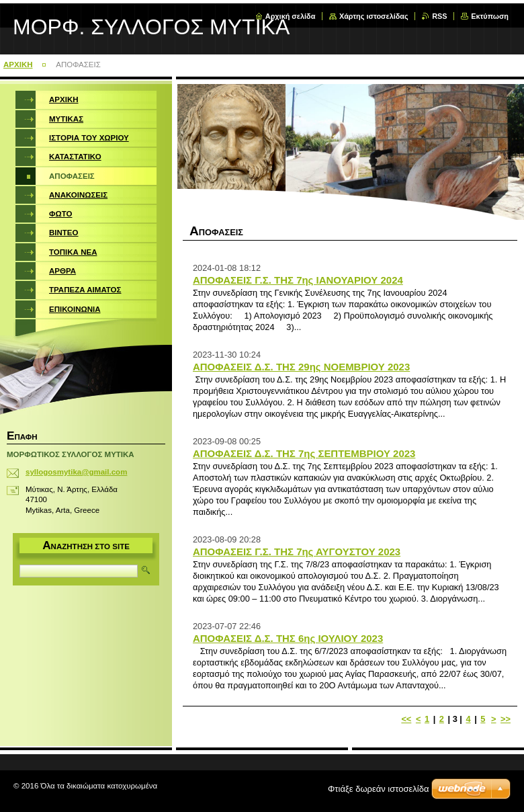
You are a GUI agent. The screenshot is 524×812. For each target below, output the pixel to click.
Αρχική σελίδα (291, 16)
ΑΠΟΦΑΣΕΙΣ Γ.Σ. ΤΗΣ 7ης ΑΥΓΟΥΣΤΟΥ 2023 (297, 552)
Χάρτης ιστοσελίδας (374, 16)
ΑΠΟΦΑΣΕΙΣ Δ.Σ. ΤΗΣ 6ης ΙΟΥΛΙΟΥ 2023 (288, 638)
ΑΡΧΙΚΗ (18, 65)
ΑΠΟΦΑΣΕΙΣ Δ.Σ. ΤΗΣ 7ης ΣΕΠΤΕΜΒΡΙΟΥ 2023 (304, 453)
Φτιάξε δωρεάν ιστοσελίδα (378, 789)
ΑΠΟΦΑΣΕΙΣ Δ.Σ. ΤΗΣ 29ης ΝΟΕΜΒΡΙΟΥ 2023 (301, 367)
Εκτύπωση (490, 16)
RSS (439, 16)
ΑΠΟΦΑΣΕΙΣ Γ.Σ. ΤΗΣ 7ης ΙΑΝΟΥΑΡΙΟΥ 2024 (298, 280)
